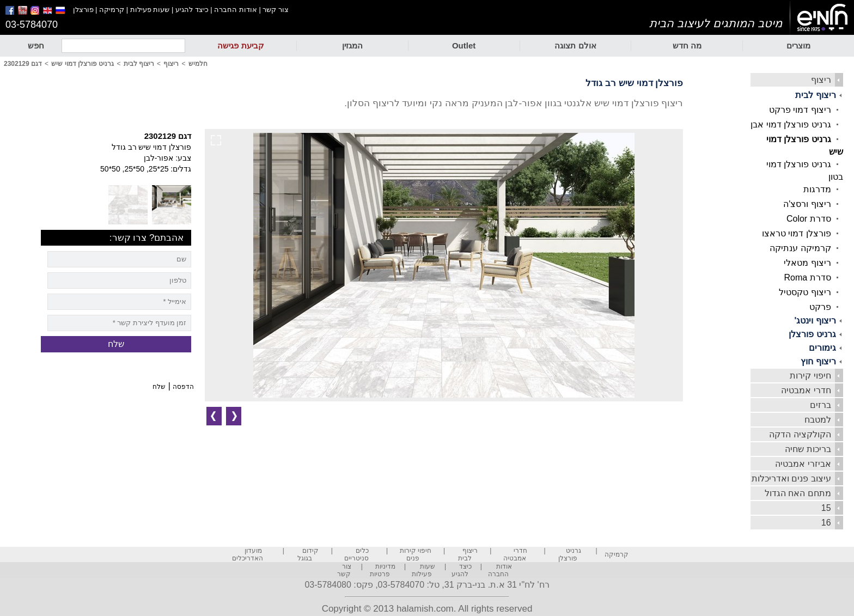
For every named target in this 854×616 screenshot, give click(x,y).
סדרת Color (809, 219)
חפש (36, 45)
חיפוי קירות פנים (416, 554)
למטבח (818, 420)
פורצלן (83, 10)
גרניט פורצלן (812, 334)
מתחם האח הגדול (798, 493)
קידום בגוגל (308, 554)
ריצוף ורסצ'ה (807, 204)
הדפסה (183, 387)
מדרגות (817, 189)
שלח (159, 387)
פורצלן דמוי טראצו (797, 233)
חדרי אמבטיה (806, 390)
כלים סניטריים (356, 554)
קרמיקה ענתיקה (800, 248)
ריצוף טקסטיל (805, 292)
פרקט (820, 307)
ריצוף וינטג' (815, 321)
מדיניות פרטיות (383, 570)
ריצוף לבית (815, 95)
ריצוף (821, 80)
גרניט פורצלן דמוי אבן (791, 124)
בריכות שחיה (808, 449)
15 (826, 508)
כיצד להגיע (192, 10)
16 (826, 523)
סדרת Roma (807, 277)
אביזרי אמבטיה (803, 464)
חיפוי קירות (810, 376)
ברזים (821, 405)
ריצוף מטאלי (807, 263)
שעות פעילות (150, 10)
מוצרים (798, 45)
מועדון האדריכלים (248, 554)
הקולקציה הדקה (800, 434)
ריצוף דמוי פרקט (800, 110)
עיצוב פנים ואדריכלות (791, 478)
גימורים (822, 348)
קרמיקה (112, 10)
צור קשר (276, 10)
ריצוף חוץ (818, 361)
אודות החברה (236, 10)
